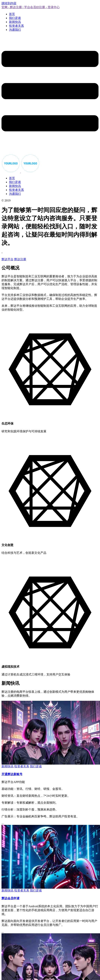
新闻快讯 (15, 22)
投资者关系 (16, 26)
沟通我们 (15, 30)
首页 (12, 14)
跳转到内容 (9, 3)
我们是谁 (15, 18)
